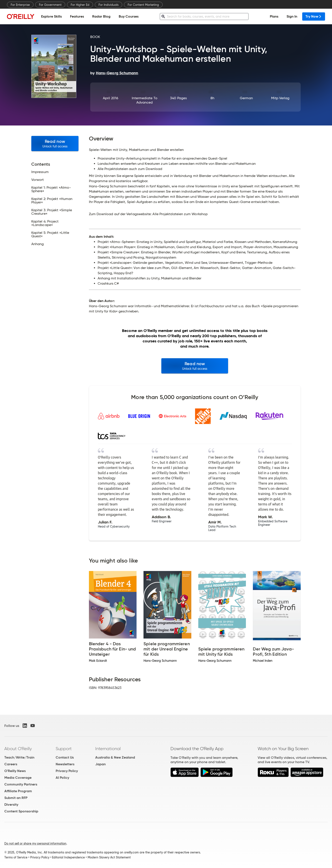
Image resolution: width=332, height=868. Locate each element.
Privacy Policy (67, 771)
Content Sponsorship (21, 811)
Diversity (11, 804)
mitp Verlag (280, 98)
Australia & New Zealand (115, 757)
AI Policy (62, 778)
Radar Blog (101, 16)
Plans (274, 16)
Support (64, 749)
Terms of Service (16, 857)
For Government (50, 5)
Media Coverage (18, 778)
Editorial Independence (68, 857)
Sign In (292, 16)
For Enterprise (20, 5)
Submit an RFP (16, 798)
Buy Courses (129, 16)
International (108, 749)
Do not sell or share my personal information (35, 843)
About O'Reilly (18, 749)
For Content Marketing (143, 5)
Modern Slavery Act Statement (109, 857)
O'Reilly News (15, 771)
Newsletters (65, 764)
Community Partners (21, 784)
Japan (100, 764)
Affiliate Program (18, 791)
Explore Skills (51, 16)
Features (77, 16)
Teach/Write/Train (19, 757)
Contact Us (65, 757)
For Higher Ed (80, 5)
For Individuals (108, 5)
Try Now (314, 16)
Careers (11, 764)
